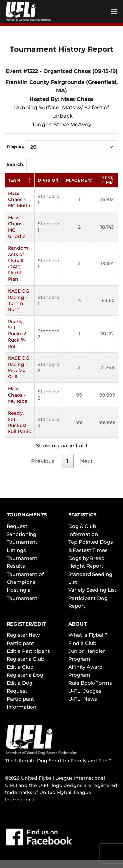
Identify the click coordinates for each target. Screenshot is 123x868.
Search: (61, 164)
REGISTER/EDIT (26, 624)
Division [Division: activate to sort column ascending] (48, 180)
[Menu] (114, 11)
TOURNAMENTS (27, 515)
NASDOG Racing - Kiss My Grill (19, 367)
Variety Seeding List (92, 590)
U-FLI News (83, 699)
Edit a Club (20, 667)
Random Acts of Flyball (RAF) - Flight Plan (18, 263)
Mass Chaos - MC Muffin (20, 199)
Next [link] (86, 461)
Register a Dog (25, 675)
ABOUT (77, 624)
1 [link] (67, 461)
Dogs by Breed (86, 558)
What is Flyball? (88, 635)
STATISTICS (82, 515)
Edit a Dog (20, 683)
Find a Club (82, 643)
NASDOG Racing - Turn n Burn (19, 300)
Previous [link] (43, 461)
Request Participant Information (21, 699)
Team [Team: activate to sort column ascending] (14, 180)
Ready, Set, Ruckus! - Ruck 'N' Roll (19, 334)
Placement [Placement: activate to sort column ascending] (80, 180)
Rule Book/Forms (90, 683)
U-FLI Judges (85, 691)
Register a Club (25, 659)
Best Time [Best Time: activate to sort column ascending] (107, 180)
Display (61, 147)
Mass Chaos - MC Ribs (17, 395)
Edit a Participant (28, 651)
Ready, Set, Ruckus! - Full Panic (19, 422)
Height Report (86, 566)
